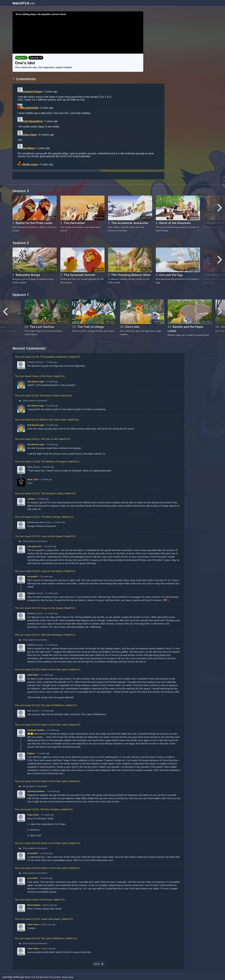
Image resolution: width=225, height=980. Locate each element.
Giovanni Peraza (32, 92)
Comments (25, 79)
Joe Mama (29, 148)
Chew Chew (30, 135)
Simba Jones (30, 164)
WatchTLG (24, 3)
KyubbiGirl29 (30, 108)
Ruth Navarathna (32, 121)
